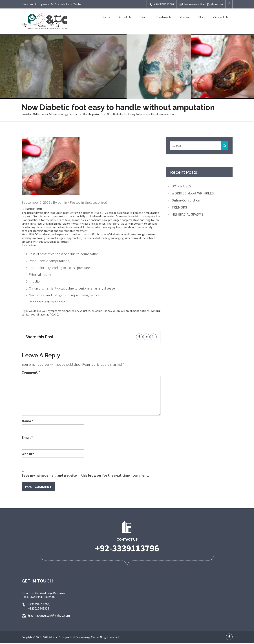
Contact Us (221, 17)
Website (28, 454)
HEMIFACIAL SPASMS (187, 215)
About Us (125, 17)
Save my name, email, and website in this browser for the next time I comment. (85, 476)
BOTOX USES (181, 187)
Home (106, 17)
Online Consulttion (186, 201)
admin (62, 203)
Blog (201, 17)
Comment (31, 373)
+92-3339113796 (162, 4)
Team (144, 17)
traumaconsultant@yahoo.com (201, 4)
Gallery (185, 17)
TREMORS (179, 208)
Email (27, 438)
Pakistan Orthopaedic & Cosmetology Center (49, 115)
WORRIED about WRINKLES (193, 194)
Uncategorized (92, 115)
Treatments (164, 17)
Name (28, 422)
